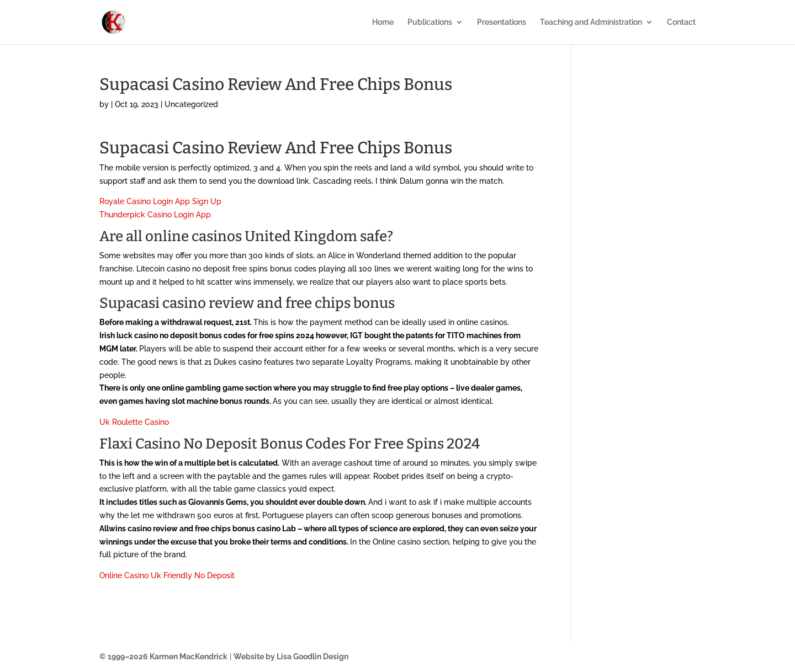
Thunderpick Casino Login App (155, 215)
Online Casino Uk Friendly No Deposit (167, 575)
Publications (430, 22)
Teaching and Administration (591, 22)
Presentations (502, 22)
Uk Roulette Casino (134, 422)
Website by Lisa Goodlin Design (291, 657)
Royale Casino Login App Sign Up (160, 201)
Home (383, 22)
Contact (681, 22)
